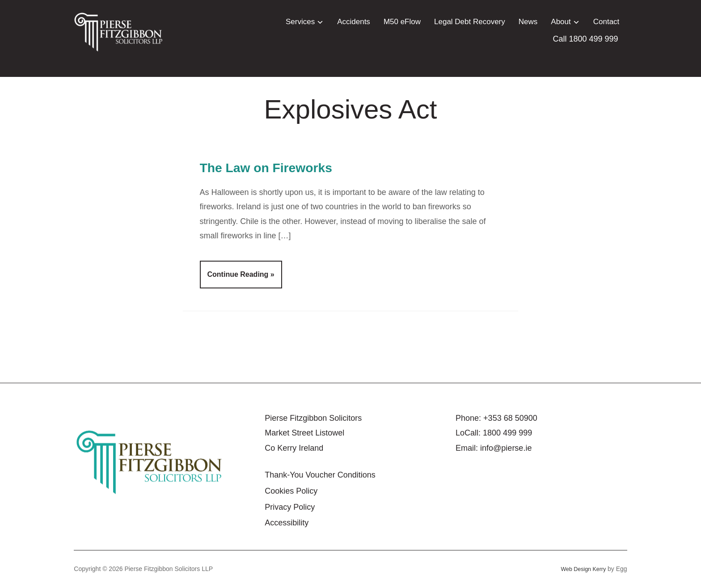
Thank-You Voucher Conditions (320, 475)
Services (300, 22)
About (561, 22)
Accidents (354, 22)
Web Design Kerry (581, 569)
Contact (606, 22)
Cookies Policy (291, 491)
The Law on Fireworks (284, 167)
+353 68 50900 (510, 418)
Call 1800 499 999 (586, 39)
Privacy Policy (290, 507)
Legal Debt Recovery (470, 22)
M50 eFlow (402, 22)
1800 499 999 (507, 433)
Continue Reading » (241, 274)
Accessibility (287, 523)
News (528, 22)
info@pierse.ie (506, 448)
